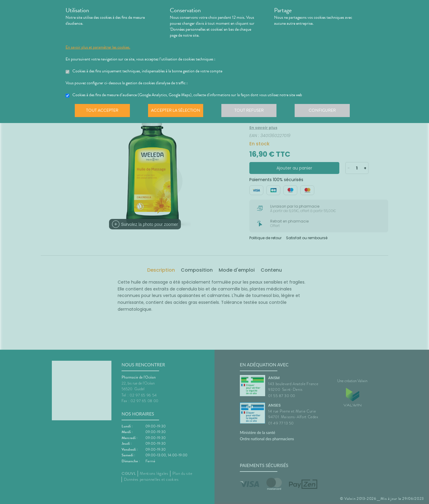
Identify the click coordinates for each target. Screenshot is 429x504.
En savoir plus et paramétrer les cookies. (98, 47)
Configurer (326, 111)
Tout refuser (252, 111)
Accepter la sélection (177, 111)
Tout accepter (103, 111)
